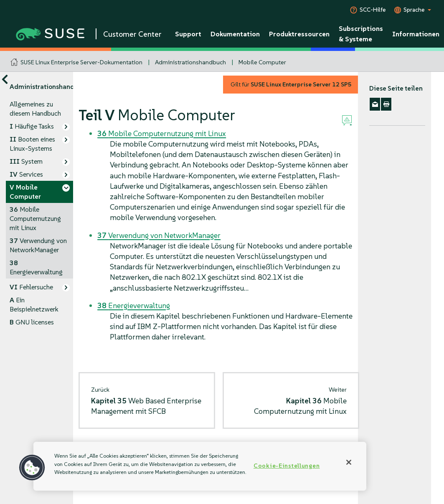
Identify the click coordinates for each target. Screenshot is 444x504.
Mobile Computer (262, 62)
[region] (200, 466)
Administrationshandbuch (190, 62)
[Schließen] (349, 462)
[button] (32, 468)
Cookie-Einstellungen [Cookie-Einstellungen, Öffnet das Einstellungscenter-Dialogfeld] (287, 466)
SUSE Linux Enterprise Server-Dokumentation (81, 62)
